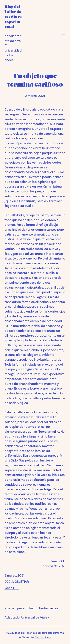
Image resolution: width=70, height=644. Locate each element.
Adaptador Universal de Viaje (26, 617)
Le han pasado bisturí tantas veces (32, 608)
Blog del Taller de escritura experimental (13, 17)
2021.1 (9, 582)
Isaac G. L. (12, 588)
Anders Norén (43, 637)
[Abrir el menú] (63, 34)
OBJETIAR (22, 582)
